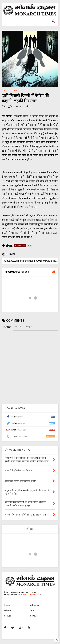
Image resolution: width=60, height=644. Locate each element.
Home (4, 90)
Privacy (7, 610)
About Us (8, 616)
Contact (34, 616)
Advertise (35, 605)
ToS (32, 610)
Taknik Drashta (29, 595)
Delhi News (14, 90)
